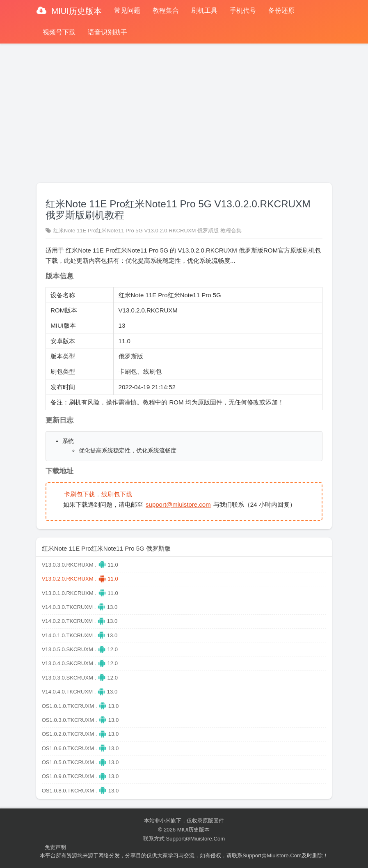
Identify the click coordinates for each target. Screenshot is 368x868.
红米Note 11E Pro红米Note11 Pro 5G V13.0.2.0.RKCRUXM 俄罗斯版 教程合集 (147, 231)
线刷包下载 (117, 494)
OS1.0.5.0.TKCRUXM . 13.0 (80, 762)
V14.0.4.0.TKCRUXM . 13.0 (80, 692)
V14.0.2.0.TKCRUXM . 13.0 (80, 621)
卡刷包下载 (79, 494)
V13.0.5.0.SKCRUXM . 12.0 (80, 649)
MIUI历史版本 (75, 11)
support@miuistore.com (178, 504)
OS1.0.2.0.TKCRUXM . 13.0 (80, 734)
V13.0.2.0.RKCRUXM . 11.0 (80, 579)
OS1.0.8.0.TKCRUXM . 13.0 (80, 791)
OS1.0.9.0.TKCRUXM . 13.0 (80, 776)
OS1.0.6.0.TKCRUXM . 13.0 (80, 748)
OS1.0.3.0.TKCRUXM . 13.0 (80, 720)
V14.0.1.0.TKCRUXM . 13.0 (80, 635)
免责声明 (55, 847)
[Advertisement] (184, 110)
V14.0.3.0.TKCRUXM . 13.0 (80, 607)
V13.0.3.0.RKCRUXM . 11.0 (80, 565)
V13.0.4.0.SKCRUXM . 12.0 (80, 663)
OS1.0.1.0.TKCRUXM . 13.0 (80, 706)
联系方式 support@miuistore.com (184, 839)
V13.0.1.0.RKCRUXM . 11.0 (80, 593)
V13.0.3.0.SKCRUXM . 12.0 (80, 678)
